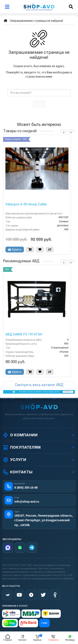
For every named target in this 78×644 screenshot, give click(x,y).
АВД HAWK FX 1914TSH (24, 334)
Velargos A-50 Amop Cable (26, 204)
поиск (39, 104)
